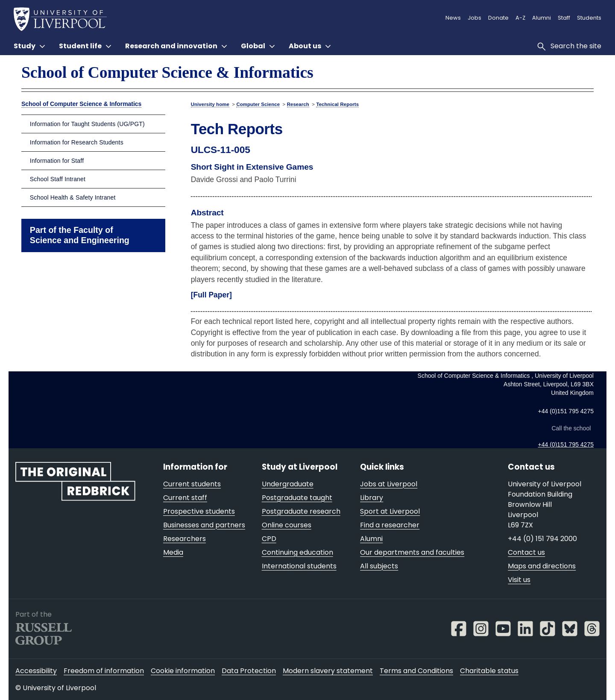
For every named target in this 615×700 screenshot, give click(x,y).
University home (210, 104)
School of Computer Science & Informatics (167, 72)
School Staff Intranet (58, 179)
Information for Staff (57, 161)
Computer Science (258, 104)
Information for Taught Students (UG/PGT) (87, 124)
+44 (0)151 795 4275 (566, 444)
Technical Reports (337, 104)
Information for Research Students (77, 142)
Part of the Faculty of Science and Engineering (80, 235)
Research (298, 104)
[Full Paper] (211, 295)
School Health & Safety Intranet (73, 197)
